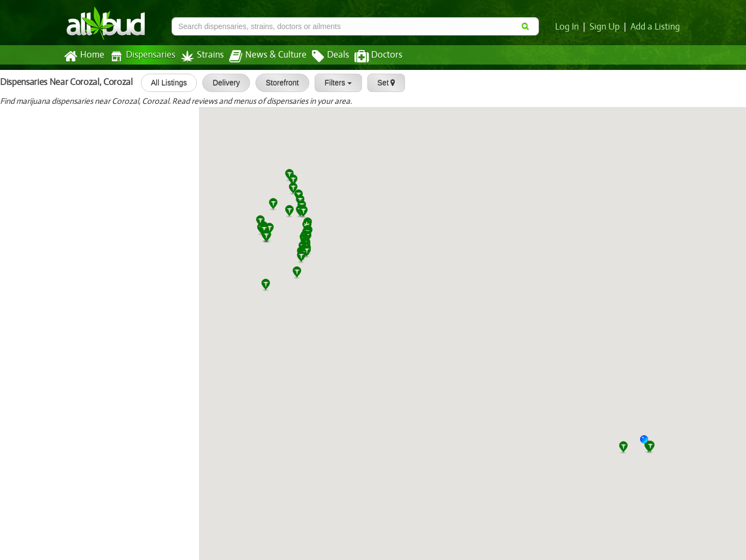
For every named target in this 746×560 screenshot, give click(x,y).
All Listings (164, 83)
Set (381, 83)
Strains (198, 56)
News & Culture (261, 56)
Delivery (221, 83)
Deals (322, 56)
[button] (648, 443)
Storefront (277, 83)
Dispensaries (140, 56)
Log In (569, 27)
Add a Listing (656, 27)
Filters (333, 83)
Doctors (369, 56)
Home (84, 56)
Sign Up (606, 27)
